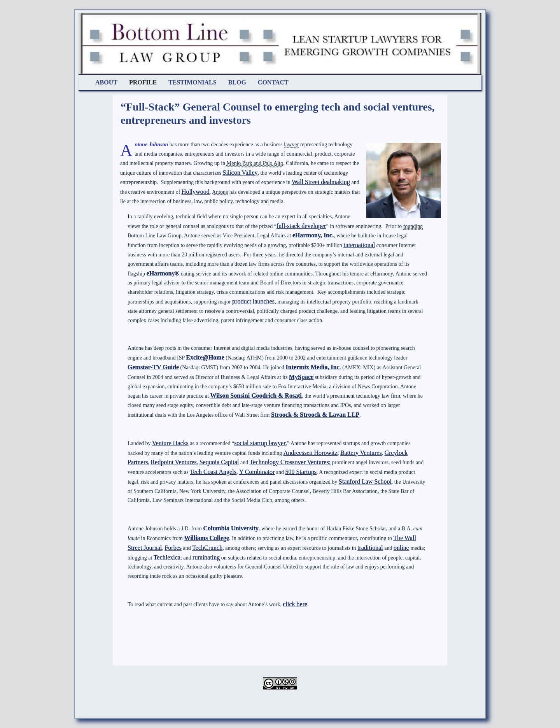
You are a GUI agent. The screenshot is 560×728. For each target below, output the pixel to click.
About (106, 82)
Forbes (173, 548)
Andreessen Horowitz (311, 453)
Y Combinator (257, 472)
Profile (143, 82)
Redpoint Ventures (173, 462)
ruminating (206, 557)
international (359, 245)
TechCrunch (207, 548)
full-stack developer (301, 226)
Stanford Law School (365, 482)
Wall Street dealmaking (321, 182)
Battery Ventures (361, 453)
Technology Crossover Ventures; (290, 462)
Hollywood (196, 192)
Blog (237, 82)
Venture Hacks (170, 443)
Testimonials (192, 82)
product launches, (254, 301)
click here (295, 604)
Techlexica (167, 557)
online (401, 548)
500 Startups (301, 472)
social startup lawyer (260, 443)
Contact (273, 82)
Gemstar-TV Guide (153, 367)
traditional (370, 548)
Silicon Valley (240, 173)
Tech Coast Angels (213, 472)
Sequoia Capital (219, 462)
